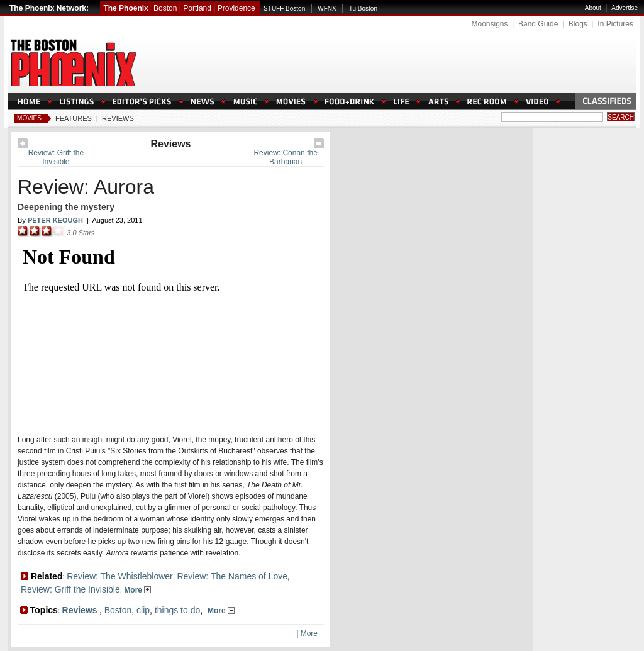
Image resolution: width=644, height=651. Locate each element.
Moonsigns (489, 24)
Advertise (625, 8)
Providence (236, 8)
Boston (165, 8)
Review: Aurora (86, 187)
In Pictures (615, 24)
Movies (29, 118)
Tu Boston (363, 8)
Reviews (118, 118)
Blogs (578, 24)
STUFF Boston (284, 8)
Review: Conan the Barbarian (285, 157)
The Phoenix (125, 8)
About (593, 8)
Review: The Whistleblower (120, 576)
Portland (197, 8)
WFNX (327, 8)
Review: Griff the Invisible (56, 157)
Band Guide (538, 24)
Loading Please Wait (167, 331)
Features (74, 118)
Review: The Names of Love (232, 576)
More (137, 590)
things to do (177, 610)
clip (143, 610)
